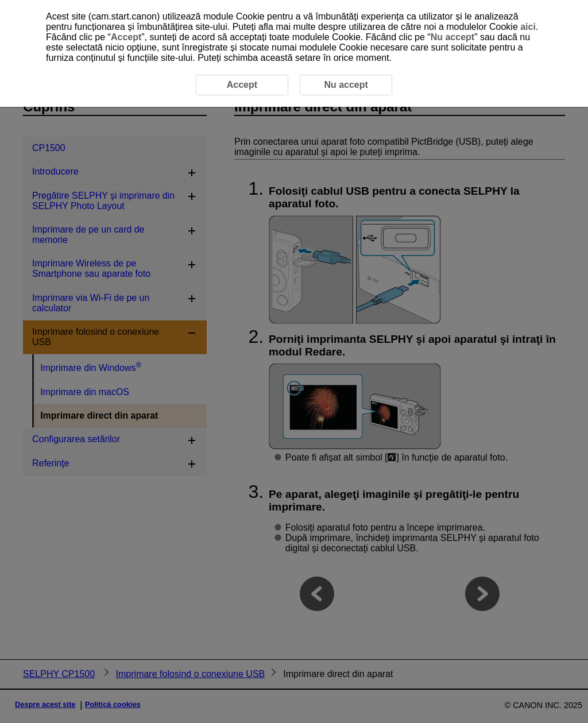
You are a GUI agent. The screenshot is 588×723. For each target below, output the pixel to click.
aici (528, 27)
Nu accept (452, 37)
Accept (126, 37)
